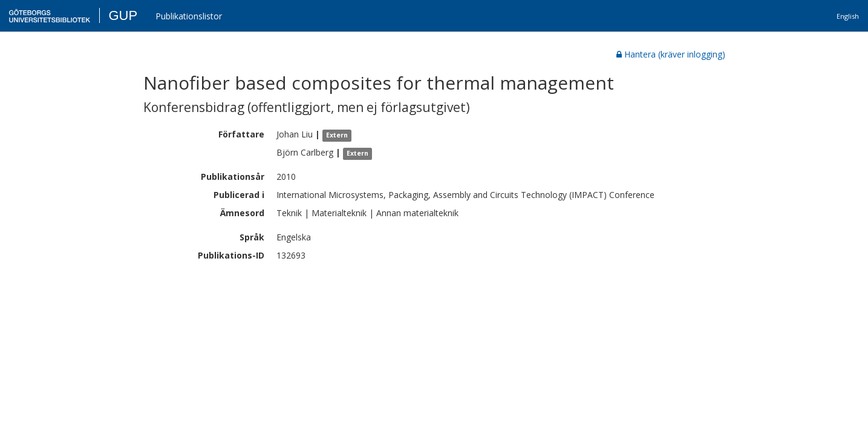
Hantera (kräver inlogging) (671, 54)
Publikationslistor (189, 16)
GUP (123, 15)
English (848, 16)
